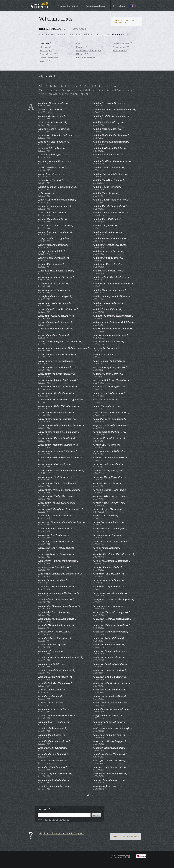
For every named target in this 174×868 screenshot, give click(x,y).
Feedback (119, 6)
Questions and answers (95, 6)
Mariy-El (80, 43)
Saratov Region (47, 58)
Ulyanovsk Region (85, 58)
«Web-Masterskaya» (116, 857)
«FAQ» (137, 836)
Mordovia (81, 47)
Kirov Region (46, 50)
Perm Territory (120, 50)
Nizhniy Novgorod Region (88, 50)
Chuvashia (45, 47)
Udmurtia (81, 54)
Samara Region (47, 54)
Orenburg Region (121, 43)
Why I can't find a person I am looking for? (61, 833)
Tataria (43, 61)
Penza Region (119, 47)
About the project (67, 6)
